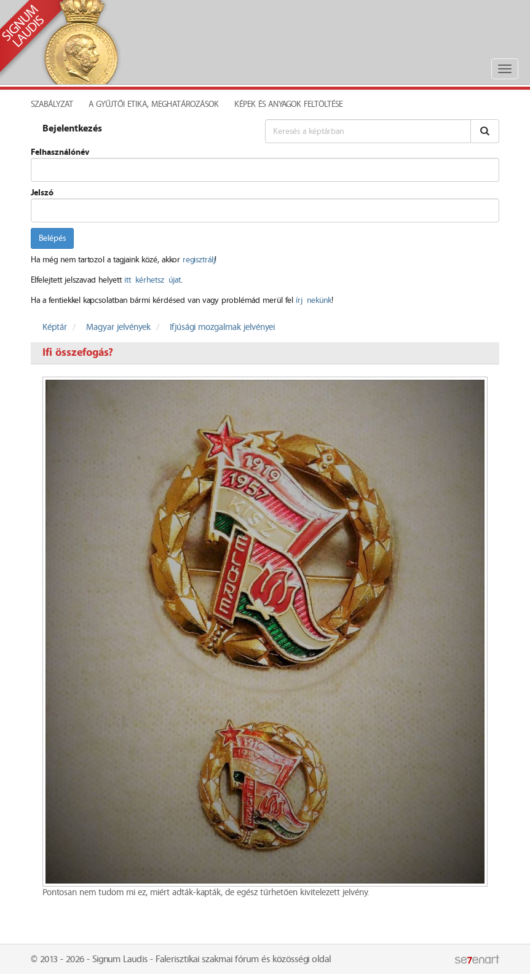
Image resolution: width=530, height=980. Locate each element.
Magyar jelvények (118, 327)
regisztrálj (199, 260)
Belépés (52, 238)
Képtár (55, 327)
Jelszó (42, 193)
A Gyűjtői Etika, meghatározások (154, 104)
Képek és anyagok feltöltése (288, 104)
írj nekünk (314, 300)
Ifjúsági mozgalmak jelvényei (222, 327)
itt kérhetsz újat (152, 280)
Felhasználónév (60, 152)
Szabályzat (52, 104)
